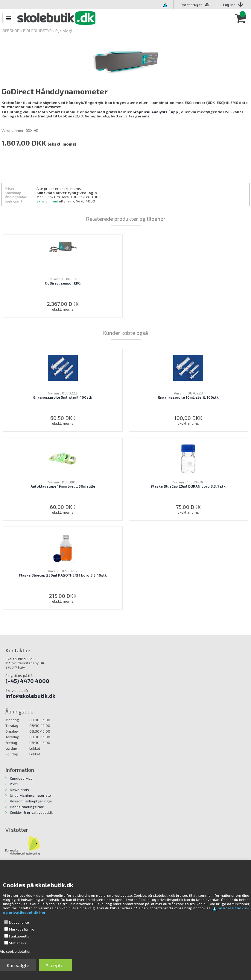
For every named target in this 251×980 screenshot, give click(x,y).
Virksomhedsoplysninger (31, 801)
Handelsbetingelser (27, 807)
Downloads (19, 790)
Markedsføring (22, 929)
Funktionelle (19, 936)
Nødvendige (19, 922)
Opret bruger (195, 4)
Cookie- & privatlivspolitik (31, 812)
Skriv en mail (47, 201)
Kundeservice (21, 778)
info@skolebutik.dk (30, 696)
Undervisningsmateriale (30, 795)
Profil (14, 784)
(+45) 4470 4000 (27, 681)
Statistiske (18, 943)
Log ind (229, 4)
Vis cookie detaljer (15, 951)
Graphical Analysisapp (155, 112)
